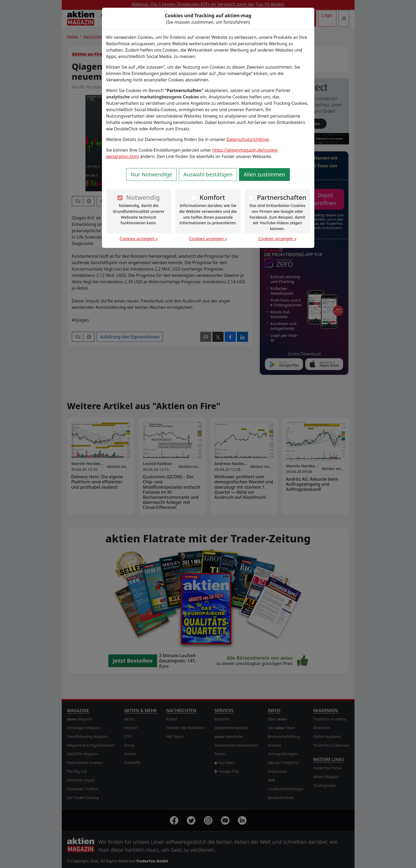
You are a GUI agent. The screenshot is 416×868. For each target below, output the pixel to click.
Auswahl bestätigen (208, 174)
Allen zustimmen (264, 174)
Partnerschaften (282, 197)
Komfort (212, 197)
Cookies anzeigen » (139, 239)
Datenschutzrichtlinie (247, 139)
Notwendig (143, 197)
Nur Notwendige (151, 174)
